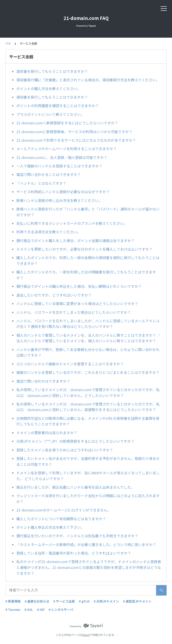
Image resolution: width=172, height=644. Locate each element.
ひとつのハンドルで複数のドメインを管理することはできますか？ (70, 364)
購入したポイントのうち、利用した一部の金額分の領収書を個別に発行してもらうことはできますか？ (88, 260)
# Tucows (13, 609)
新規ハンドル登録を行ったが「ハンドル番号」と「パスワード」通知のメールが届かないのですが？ (88, 212)
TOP (8, 43)
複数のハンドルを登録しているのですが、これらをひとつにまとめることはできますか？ (88, 372)
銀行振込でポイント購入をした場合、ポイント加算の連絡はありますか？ (75, 241)
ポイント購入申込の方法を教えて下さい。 (50, 527)
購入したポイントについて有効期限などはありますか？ (61, 519)
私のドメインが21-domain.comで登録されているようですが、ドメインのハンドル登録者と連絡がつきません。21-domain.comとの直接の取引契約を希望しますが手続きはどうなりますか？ (89, 567)
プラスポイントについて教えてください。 (50, 114)
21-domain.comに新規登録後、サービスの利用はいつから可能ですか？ (74, 132)
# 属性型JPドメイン (137, 601)
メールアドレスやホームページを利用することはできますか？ (67, 149)
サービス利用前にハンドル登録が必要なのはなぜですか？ (63, 192)
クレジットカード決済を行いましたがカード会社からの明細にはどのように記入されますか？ (88, 499)
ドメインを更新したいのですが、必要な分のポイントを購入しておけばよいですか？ (84, 249)
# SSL (29, 609)
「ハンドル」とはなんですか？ (41, 183)
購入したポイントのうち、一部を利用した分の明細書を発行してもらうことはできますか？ (86, 275)
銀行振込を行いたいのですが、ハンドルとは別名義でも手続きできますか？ (77, 536)
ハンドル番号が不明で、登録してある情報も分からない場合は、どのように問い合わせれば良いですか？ (88, 352)
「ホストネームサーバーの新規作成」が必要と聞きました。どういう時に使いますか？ (86, 544)
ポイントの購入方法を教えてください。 (48, 89)
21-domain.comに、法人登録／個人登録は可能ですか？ (62, 157)
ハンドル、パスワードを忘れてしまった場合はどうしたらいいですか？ (74, 312)
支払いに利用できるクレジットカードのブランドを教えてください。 (72, 223)
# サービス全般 (64, 601)
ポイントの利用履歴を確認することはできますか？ (58, 106)
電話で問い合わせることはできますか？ (49, 174)
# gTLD (84, 601)
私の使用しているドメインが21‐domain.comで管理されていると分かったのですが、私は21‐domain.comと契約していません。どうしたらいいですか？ (88, 392)
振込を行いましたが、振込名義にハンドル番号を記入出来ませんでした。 (75, 487)
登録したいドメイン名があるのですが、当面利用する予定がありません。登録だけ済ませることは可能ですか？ (88, 461)
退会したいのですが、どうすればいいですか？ (54, 295)
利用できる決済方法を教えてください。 (48, 232)
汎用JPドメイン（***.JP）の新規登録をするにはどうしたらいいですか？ (75, 441)
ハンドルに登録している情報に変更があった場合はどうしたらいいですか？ (77, 304)
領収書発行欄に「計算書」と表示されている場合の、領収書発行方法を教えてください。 (88, 80)
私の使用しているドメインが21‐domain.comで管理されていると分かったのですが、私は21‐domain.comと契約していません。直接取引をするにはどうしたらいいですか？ (88, 407)
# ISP (41, 609)
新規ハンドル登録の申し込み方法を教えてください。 (59, 200)
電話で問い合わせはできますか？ (43, 381)
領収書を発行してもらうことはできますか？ (52, 97)
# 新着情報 (13, 601)
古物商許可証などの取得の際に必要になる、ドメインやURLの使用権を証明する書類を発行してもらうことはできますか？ (88, 421)
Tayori (86, 635)
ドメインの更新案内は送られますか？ (47, 433)
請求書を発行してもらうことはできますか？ (52, 71)
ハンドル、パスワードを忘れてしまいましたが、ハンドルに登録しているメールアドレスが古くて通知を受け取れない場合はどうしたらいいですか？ (88, 324)
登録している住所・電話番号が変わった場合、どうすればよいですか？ (74, 553)
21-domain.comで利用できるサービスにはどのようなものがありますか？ (76, 140)
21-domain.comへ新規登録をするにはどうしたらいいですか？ (67, 123)
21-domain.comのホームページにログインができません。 (64, 510)
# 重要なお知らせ (37, 601)
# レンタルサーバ (61, 609)
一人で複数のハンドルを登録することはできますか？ (59, 166)
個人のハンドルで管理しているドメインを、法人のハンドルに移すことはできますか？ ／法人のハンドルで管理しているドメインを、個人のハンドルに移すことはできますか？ (88, 338)
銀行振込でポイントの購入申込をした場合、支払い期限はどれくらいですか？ (79, 286)
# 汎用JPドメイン (106, 601)
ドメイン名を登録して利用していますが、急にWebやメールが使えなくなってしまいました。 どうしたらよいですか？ (88, 476)
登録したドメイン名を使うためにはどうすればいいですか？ (65, 450)
